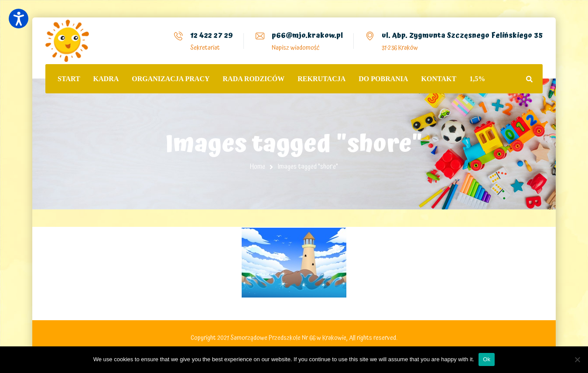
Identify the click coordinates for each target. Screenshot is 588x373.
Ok (487, 359)
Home (258, 167)
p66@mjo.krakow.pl (307, 35)
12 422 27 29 (212, 35)
